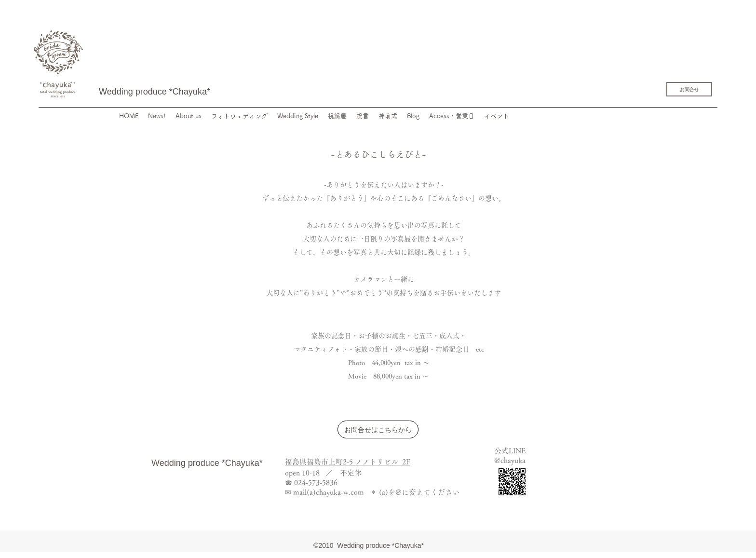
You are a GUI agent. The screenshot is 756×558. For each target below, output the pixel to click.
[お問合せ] (689, 89)
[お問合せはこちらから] (378, 429)
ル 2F (401, 462)
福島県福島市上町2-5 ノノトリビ (338, 462)
